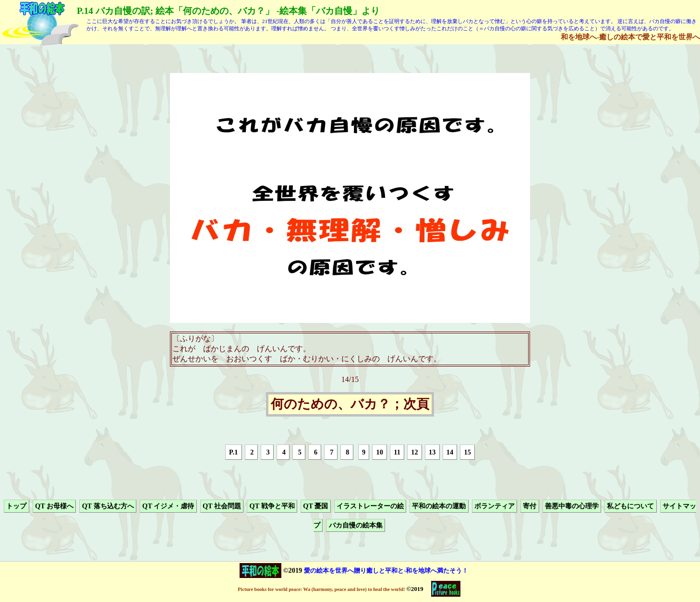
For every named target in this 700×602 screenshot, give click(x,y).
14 (450, 452)
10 (379, 452)
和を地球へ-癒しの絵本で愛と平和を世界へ (630, 37)
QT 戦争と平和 (272, 506)
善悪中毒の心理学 (572, 506)
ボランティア (495, 506)
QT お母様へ (54, 506)
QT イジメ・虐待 (168, 506)
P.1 (233, 452)
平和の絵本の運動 (439, 506)
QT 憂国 (315, 506)
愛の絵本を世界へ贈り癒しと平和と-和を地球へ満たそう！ (386, 571)
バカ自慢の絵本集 (356, 526)
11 (397, 452)
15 (468, 452)
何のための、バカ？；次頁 (350, 405)
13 (432, 452)
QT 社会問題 (222, 506)
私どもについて (630, 506)
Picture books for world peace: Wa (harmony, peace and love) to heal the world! (321, 589)
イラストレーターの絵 (370, 506)
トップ (16, 506)
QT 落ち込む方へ (108, 506)
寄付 (530, 506)
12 (414, 452)
